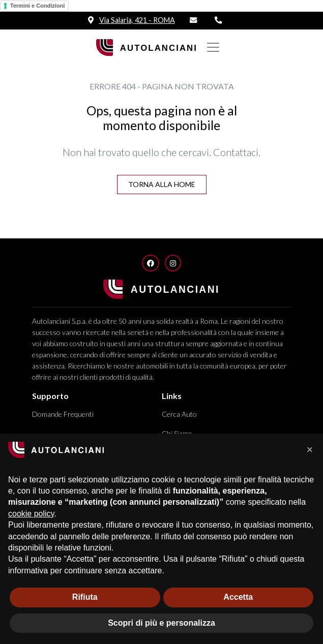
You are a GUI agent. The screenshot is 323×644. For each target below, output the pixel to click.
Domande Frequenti (63, 414)
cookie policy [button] (31, 514)
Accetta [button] (238, 597)
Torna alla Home (162, 184)
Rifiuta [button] (85, 597)
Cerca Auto (179, 414)
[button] (310, 450)
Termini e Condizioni (37, 6)
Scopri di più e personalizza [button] (161, 623)
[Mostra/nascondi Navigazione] (213, 47)
